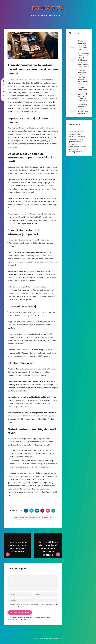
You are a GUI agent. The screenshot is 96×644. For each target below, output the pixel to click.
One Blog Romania (75, 152)
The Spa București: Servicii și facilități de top (83, 45)
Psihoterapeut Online (55, 638)
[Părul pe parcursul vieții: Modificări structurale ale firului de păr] (72, 73)
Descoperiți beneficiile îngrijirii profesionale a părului (83, 109)
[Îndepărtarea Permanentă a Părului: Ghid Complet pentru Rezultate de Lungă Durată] (72, 56)
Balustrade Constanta (77, 137)
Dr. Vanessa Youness (76, 132)
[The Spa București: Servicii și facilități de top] (72, 44)
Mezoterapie (73, 149)
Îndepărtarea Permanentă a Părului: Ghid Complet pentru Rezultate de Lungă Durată (84, 60)
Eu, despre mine (45, 15)
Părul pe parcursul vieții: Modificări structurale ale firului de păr (83, 77)
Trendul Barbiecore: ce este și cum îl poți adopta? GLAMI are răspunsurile (83, 94)
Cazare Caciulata (75, 134)
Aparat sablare (39, 638)
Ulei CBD (46, 638)
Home (33, 15)
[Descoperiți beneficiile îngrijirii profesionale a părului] (72, 107)
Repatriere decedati (76, 139)
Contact (58, 15)
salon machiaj (50, 262)
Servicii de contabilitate (77, 147)
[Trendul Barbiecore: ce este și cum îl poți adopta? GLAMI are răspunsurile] (72, 90)
